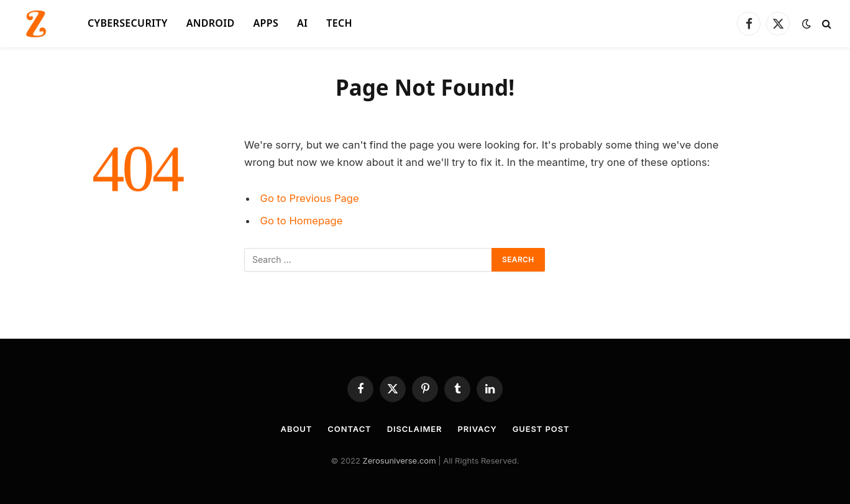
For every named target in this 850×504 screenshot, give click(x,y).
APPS (266, 23)
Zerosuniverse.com (400, 460)
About (297, 429)
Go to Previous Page (310, 198)
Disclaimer (415, 429)
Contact (349, 429)
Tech (339, 23)
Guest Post (541, 429)
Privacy (478, 429)
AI (302, 23)
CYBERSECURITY (128, 23)
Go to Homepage (302, 221)
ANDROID (211, 23)
